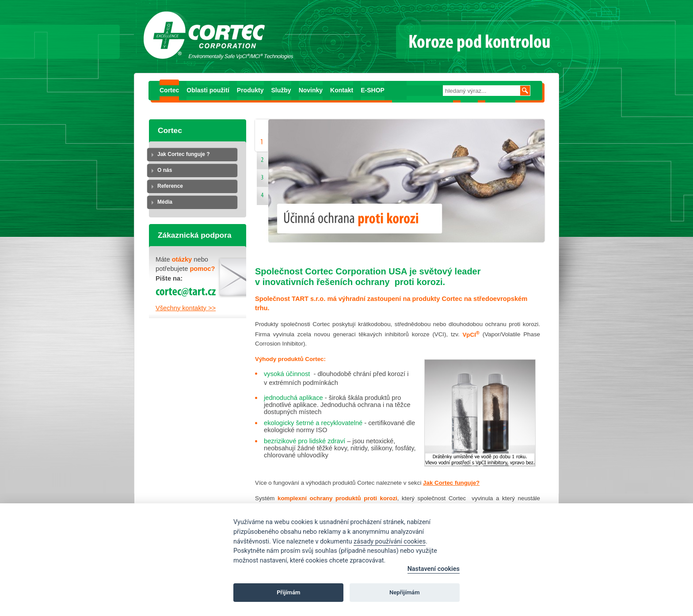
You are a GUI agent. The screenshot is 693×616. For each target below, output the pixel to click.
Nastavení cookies (434, 569)
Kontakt (342, 90)
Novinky (311, 90)
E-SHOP (373, 90)
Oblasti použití (208, 90)
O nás (165, 170)
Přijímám (288, 592)
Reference (170, 186)
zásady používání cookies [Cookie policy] (390, 542)
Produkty (250, 90)
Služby (281, 90)
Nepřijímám (405, 592)
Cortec (169, 90)
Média (165, 202)
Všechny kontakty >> (186, 308)
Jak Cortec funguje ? (184, 154)
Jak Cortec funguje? (451, 483)
